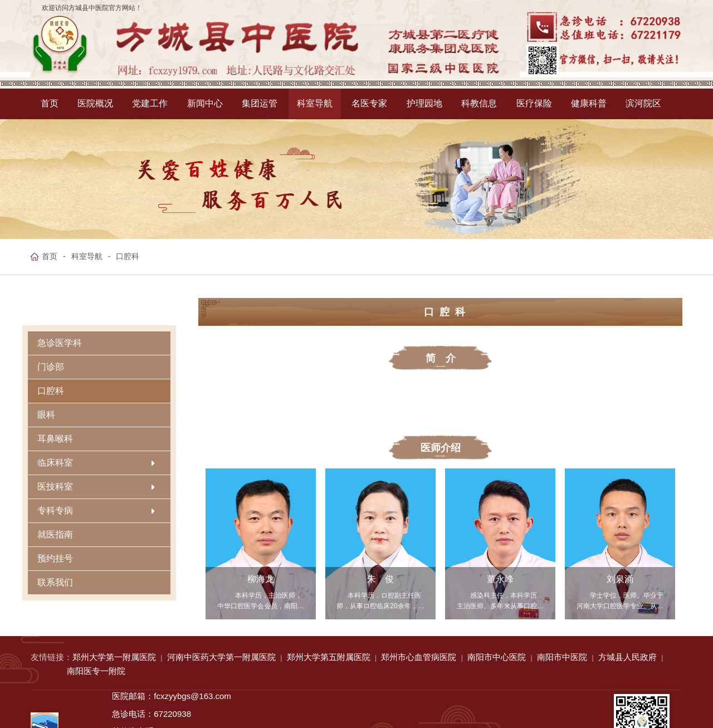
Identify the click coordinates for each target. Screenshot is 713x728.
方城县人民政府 (627, 657)
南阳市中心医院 (497, 657)
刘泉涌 (620, 579)
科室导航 (87, 256)
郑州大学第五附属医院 (329, 657)
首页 (50, 256)
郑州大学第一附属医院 (114, 657)
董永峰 (500, 579)
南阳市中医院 (562, 657)
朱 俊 (380, 579)
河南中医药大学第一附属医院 (221, 657)
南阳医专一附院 (96, 671)
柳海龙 (261, 579)
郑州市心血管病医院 (419, 657)
